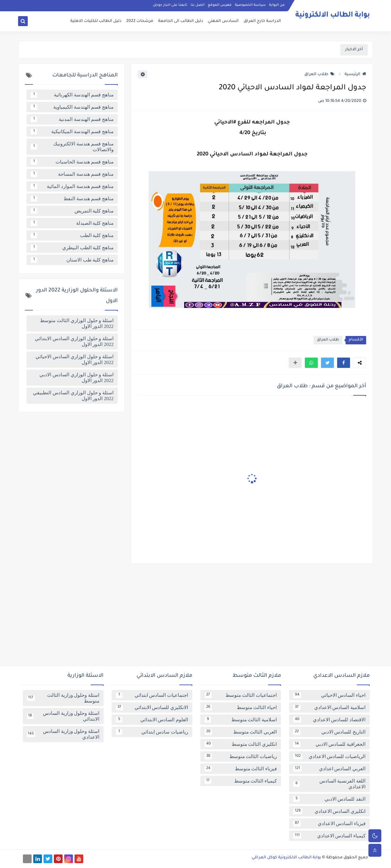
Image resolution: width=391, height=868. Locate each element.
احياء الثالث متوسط (241, 707)
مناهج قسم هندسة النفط (72, 199)
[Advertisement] (195, 617)
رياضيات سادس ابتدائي (152, 732)
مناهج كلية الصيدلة (72, 223)
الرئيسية (355, 74)
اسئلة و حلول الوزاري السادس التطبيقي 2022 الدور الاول (73, 396)
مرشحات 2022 (140, 21)
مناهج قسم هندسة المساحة (72, 174)
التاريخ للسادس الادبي (329, 732)
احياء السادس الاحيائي (329, 695)
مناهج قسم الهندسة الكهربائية (72, 95)
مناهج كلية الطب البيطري (72, 248)
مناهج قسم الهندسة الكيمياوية (72, 107)
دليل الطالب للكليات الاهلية (96, 21)
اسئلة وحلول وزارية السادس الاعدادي (63, 734)
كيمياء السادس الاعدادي (329, 836)
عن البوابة (277, 5)
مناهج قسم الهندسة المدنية (72, 119)
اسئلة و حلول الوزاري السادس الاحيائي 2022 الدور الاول (75, 360)
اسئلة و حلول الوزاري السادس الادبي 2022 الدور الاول (76, 378)
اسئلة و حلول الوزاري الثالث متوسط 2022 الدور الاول (77, 323)
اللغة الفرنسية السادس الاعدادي (329, 784)
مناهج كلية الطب (72, 235)
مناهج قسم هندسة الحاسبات (72, 162)
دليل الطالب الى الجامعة (180, 21)
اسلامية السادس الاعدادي (329, 707)
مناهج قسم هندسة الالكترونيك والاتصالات (72, 147)
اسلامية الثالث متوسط (241, 720)
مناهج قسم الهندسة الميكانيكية (72, 132)
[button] (344, 363)
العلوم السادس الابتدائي (152, 720)
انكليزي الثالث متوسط (241, 744)
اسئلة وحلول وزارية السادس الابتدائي (63, 716)
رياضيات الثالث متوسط (241, 756)
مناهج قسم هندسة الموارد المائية (72, 186)
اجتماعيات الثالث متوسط (241, 695)
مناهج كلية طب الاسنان (72, 260)
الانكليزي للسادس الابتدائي (152, 707)
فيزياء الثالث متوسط (241, 769)
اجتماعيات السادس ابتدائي (152, 695)
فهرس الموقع (220, 5)
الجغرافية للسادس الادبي (329, 744)
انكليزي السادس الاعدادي (329, 811)
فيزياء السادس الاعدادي (329, 824)
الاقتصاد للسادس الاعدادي (329, 720)
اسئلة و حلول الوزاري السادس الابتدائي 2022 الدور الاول (74, 341)
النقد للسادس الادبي (329, 799)
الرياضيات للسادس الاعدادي (329, 756)
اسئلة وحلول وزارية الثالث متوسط (63, 698)
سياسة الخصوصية (250, 5)
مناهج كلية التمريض (72, 211)
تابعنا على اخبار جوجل (170, 5)
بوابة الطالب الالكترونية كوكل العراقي (286, 858)
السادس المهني (223, 21)
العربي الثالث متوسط (241, 732)
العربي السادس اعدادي (329, 769)
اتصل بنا (198, 5)
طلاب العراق (319, 74)
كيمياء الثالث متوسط (241, 781)
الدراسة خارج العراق (262, 21)
